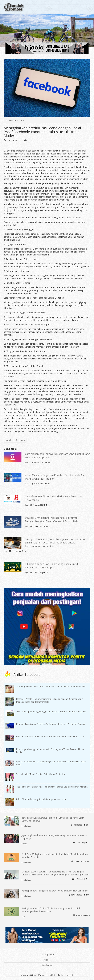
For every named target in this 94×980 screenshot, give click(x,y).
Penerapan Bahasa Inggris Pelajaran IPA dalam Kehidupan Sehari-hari (55, 891)
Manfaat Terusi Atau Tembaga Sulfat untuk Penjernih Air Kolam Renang (51, 724)
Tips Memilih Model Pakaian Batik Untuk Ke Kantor (41, 774)
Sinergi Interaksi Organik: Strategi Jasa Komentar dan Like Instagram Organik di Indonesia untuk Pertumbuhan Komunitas (56, 543)
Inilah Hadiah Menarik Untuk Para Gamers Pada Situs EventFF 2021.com (51, 736)
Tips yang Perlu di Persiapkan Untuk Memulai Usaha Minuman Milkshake (51, 686)
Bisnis (27, 463)
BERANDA (11, 120)
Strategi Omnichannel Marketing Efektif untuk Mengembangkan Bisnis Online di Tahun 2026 (52, 519)
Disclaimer (47, 965)
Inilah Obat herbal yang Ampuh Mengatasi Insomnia (41, 799)
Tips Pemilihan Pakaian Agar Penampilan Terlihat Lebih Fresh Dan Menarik (52, 787)
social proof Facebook (14, 163)
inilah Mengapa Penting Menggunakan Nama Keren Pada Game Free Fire (51, 712)
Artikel (47, 960)
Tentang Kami (47, 954)
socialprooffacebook (15, 440)
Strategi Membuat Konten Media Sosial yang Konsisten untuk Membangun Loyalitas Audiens (51, 910)
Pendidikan (26, 826)
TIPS (21, 120)
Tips (26, 505)
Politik (24, 844)
